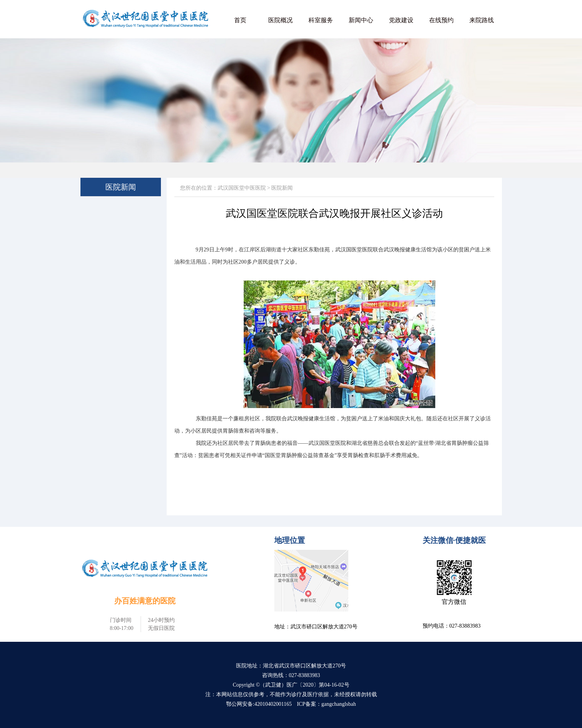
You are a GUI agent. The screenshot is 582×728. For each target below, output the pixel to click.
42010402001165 (273, 704)
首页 (240, 20)
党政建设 (401, 20)
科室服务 (321, 20)
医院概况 (280, 20)
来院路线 (482, 20)
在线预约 (441, 20)
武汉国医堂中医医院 (242, 188)
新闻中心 (361, 20)
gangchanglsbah (339, 704)
